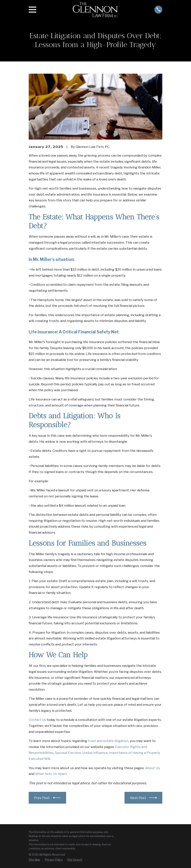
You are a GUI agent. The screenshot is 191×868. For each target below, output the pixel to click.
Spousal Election (68, 753)
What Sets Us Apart (51, 774)
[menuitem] (34, 860)
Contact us (37, 720)
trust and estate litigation (108, 741)
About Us (153, 768)
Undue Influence (95, 753)
